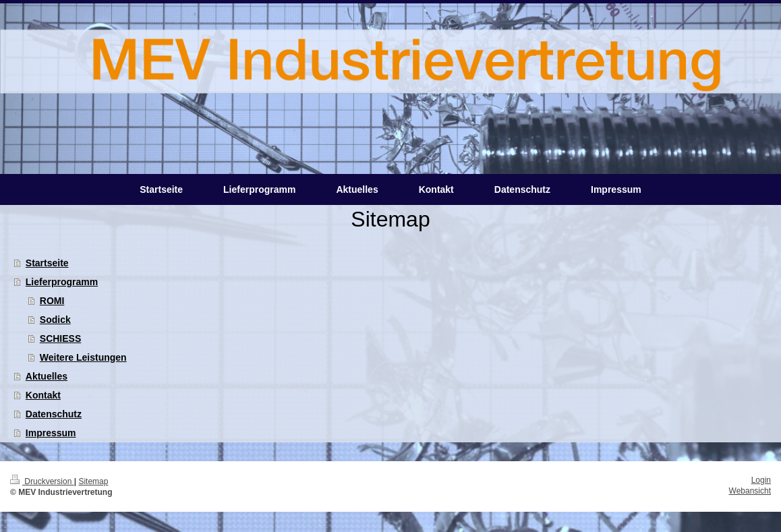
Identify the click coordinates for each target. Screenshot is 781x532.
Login (761, 480)
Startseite (47, 263)
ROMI (52, 301)
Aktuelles (47, 376)
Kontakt (43, 395)
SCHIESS (60, 338)
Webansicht (750, 491)
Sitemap (93, 481)
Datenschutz (54, 414)
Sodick (55, 320)
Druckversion (42, 481)
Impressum (51, 433)
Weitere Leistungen (83, 357)
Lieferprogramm (62, 282)
